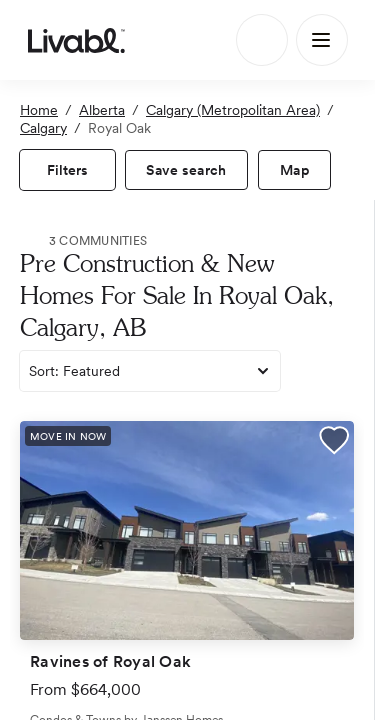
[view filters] (67, 170)
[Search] (262, 40)
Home (39, 110)
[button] (334, 443)
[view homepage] (76, 40)
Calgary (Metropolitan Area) (233, 110)
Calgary (43, 128)
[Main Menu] (322, 40)
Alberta (102, 110)
